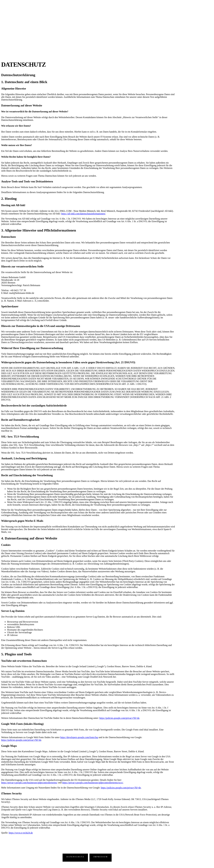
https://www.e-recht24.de (21, 833)
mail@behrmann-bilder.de (40, 860)
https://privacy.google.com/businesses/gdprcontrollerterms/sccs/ (93, 783)
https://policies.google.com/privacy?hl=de (119, 718)
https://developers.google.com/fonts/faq (79, 737)
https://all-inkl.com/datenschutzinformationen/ (83, 214)
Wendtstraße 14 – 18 (37, 856)
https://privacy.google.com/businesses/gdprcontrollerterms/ (29, 783)
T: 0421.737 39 (19, 860)
